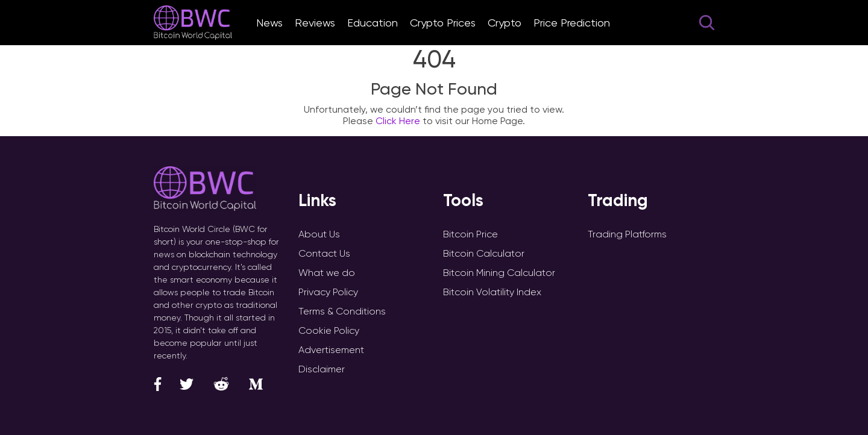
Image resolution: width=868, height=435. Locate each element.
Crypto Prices (443, 23)
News (269, 23)
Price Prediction (572, 23)
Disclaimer (322, 369)
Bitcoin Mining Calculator (499, 273)
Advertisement (331, 350)
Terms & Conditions (342, 311)
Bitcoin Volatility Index (492, 292)
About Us (319, 234)
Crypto (505, 23)
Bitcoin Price (470, 234)
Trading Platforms (627, 234)
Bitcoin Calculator (484, 253)
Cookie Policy (329, 330)
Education (373, 23)
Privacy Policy (328, 292)
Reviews (315, 23)
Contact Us (324, 253)
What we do (327, 273)
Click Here (398, 121)
